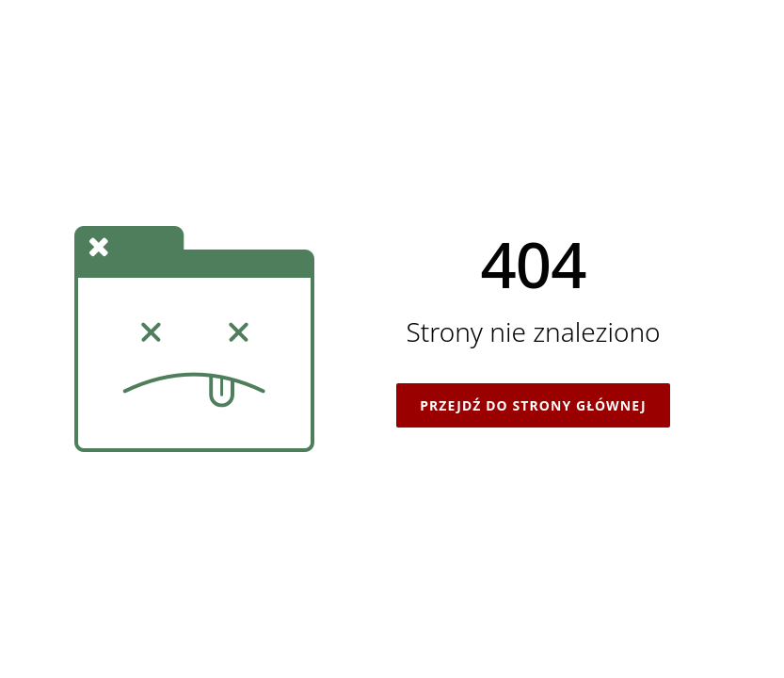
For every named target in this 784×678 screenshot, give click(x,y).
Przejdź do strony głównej (533, 405)
